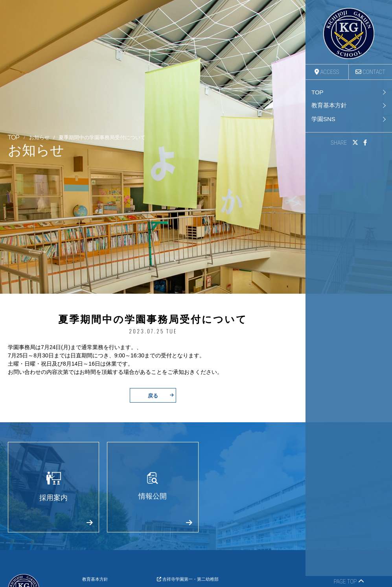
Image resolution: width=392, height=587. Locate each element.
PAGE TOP (349, 581)
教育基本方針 (329, 105)
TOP (317, 92)
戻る (161, 395)
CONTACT (370, 72)
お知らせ (39, 138)
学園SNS (323, 119)
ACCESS (327, 72)
